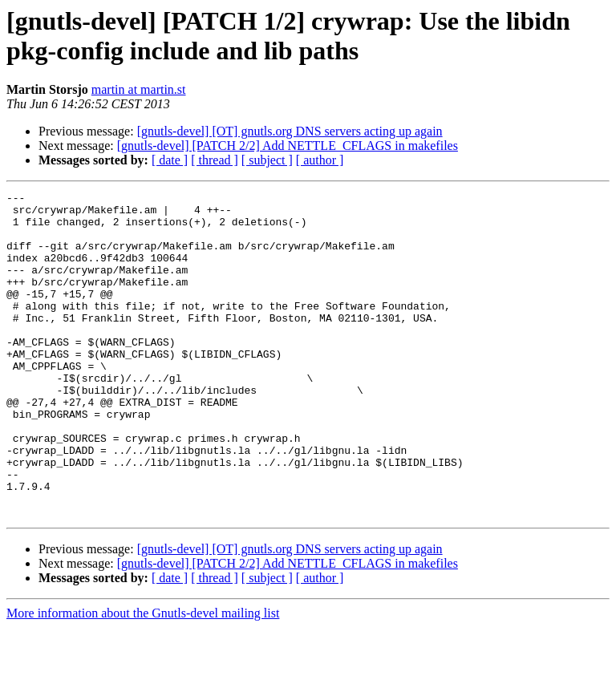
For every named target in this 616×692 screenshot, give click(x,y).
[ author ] (320, 160)
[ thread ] (215, 160)
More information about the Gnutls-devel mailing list (143, 678)
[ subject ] (267, 160)
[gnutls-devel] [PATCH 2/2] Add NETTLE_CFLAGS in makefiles (288, 146)
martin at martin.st (139, 89)
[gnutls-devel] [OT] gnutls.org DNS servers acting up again (290, 131)
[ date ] (170, 160)
